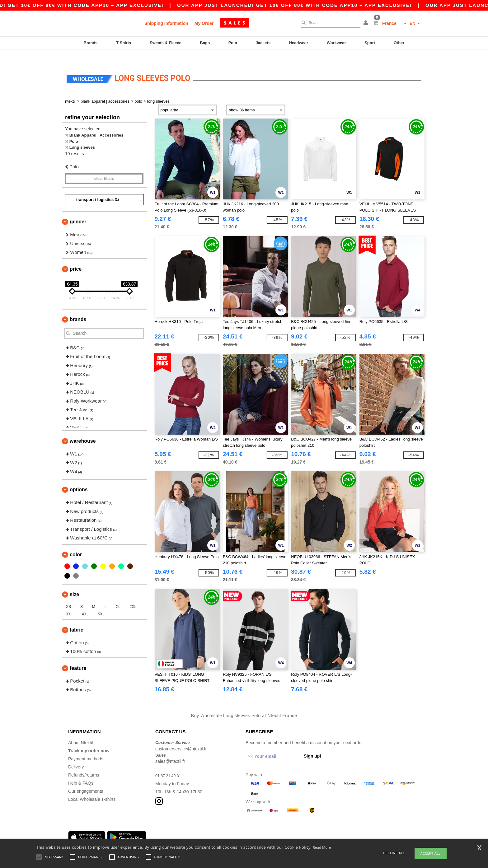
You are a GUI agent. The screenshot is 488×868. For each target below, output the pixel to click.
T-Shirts (124, 43)
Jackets (263, 43)
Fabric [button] (77, 618)
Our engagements (86, 779)
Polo (233, 43)
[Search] (329, 23)
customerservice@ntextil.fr (181, 737)
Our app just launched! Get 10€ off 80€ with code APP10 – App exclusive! (313, 5)
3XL (69, 602)
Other (399, 43)
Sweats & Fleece (166, 43)
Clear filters (104, 167)
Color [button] (76, 542)
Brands (91, 43)
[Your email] (273, 744)
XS (68, 595)
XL (118, 595)
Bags (205, 43)
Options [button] (79, 478)
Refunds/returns (84, 763)
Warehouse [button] (83, 429)
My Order (204, 23)
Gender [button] (78, 210)
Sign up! (312, 744)
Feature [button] (78, 656)
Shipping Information (166, 23)
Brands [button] (78, 307)
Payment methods (86, 747)
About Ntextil (80, 731)
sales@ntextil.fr (170, 749)
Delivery (76, 755)
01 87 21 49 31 (170, 764)
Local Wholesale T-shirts (92, 787)
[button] (367, 23)
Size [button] (74, 582)
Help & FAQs (81, 771)
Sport (370, 43)
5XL (101, 602)
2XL (133, 595)
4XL (85, 602)
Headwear (299, 43)
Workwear (336, 43)
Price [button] (76, 257)
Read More (322, 847)
